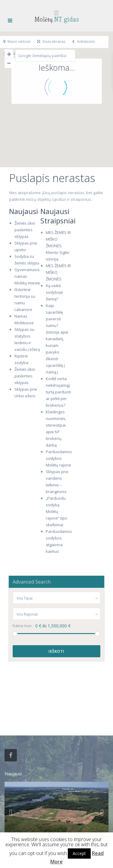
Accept (79, 853)
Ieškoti (56, 651)
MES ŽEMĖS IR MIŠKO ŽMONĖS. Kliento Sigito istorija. (58, 246)
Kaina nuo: (22, 626)
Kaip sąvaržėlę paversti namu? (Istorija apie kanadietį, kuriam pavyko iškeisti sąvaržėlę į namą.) (57, 339)
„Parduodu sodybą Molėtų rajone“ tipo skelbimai (56, 511)
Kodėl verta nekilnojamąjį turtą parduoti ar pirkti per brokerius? (58, 392)
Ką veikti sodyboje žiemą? (54, 292)
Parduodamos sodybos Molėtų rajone (59, 458)
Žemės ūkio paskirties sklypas (25, 230)
